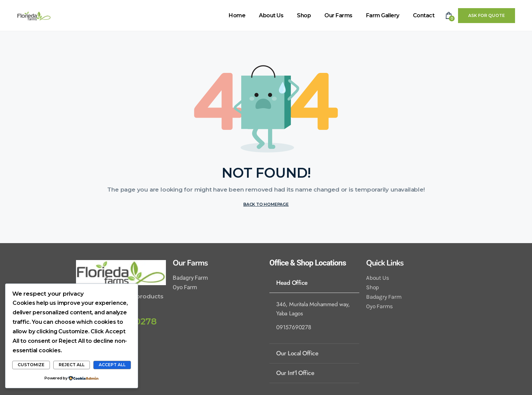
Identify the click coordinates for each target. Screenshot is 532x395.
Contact (424, 15)
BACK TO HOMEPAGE (266, 204)
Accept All (112, 365)
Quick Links (385, 263)
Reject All (72, 365)
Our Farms (338, 15)
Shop (304, 15)
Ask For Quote (487, 15)
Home (237, 15)
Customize (31, 365)
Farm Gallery (383, 15)
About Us (271, 15)
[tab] (314, 283)
